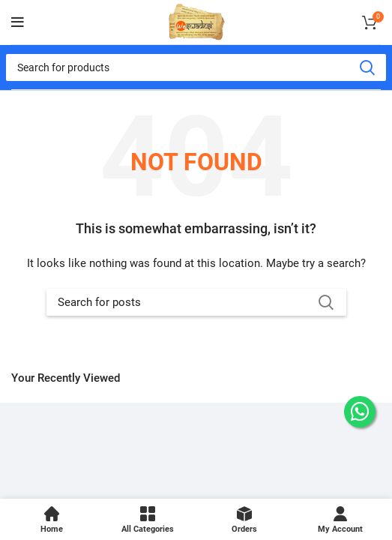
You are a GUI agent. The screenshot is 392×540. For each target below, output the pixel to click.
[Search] (196, 67)
